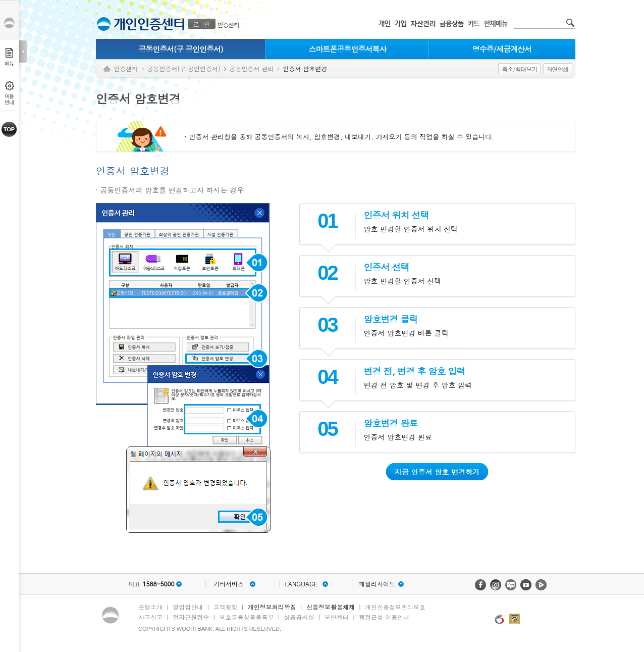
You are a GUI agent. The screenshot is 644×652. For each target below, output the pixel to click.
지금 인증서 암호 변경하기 (437, 472)
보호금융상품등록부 (246, 617)
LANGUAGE (301, 584)
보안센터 (337, 617)
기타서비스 (229, 584)
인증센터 (229, 24)
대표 (151, 584)
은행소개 (150, 607)
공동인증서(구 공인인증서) (180, 49)
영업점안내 (188, 607)
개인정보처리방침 (272, 607)
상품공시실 (299, 617)
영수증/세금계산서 (502, 49)
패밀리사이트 (377, 584)
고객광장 (225, 607)
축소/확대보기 (519, 69)
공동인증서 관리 (252, 68)
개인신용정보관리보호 (395, 607)
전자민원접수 (191, 617)
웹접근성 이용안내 (384, 617)
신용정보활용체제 (331, 607)
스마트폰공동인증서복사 (348, 49)
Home (107, 69)
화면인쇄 (558, 69)
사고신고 (150, 617)
